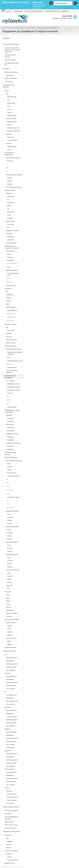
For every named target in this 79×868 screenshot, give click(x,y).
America (9, 109)
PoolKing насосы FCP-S (14, 131)
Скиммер (9, 206)
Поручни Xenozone (11, 340)
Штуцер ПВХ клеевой (12, 555)
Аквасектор (10, 240)
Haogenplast (10, 841)
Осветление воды (11, 667)
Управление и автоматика (13, 443)
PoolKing (9, 125)
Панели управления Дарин (14, 349)
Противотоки (10, 425)
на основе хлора (12, 717)
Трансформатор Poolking (11, 317)
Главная (5, 28)
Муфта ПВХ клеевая (12, 542)
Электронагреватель (12, 270)
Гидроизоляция (9, 822)
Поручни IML (11, 330)
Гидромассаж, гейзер (12, 434)
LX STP (9, 150)
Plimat (9, 464)
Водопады (9, 415)
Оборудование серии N (14, 387)
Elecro (9, 267)
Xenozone (10, 393)
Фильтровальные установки (14, 175)
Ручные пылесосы (11, 638)
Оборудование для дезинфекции (10, 377)
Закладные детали (10, 190)
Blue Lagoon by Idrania (13, 390)
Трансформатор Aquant (11, 314)
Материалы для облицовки (11, 832)
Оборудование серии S (14, 384)
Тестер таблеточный (12, 797)
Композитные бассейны (11, 72)
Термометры (10, 610)
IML (7, 94)
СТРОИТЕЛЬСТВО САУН (52, 11)
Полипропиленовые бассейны (10, 56)
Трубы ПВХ (9, 586)
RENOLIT (9, 848)
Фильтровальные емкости (13, 158)
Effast (7, 479)
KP (7, 164)
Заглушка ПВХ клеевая (13, 570)
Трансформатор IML (10, 321)
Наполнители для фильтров (14, 187)
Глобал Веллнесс (10, 769)
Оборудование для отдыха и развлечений (12, 411)
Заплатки (9, 607)
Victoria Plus (10, 137)
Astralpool (9, 134)
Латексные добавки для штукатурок (11, 818)
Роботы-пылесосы (11, 623)
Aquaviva (9, 143)
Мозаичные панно (10, 863)
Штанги (8, 604)
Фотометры (9, 791)
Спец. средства (10, 670)
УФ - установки (10, 381)
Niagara (9, 112)
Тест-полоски (10, 803)
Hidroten (9, 470)
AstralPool (10, 218)
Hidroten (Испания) (10, 490)
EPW (7, 168)
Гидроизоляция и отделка (11, 807)
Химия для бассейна (9, 651)
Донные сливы (10, 221)
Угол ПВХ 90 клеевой (13, 476)
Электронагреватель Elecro (13, 274)
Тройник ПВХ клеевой (12, 511)
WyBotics (10, 632)
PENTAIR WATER (11, 119)
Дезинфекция (10, 661)
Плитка (9, 857)
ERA (8, 589)
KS (7, 171)
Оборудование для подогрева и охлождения (12, 247)
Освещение (8, 289)
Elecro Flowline (9, 282)
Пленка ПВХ (8, 835)
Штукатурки (8, 814)
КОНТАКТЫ (65, 11)
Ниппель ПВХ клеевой (12, 527)
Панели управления (10, 346)
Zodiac (9, 629)
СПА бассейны (9, 82)
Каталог (12, 28)
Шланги (8, 601)
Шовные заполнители (11, 828)
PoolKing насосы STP (13, 128)
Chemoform (8, 707)
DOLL (9, 106)
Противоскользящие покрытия (10, 453)
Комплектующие (12, 116)
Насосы (7, 91)
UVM (7, 396)
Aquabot (9, 626)
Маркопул (7, 729)
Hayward (10, 178)
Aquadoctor (8, 751)
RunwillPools (11, 203)
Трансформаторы (12, 310)
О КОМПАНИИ (18, 11)
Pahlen (9, 254)
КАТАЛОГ (9, 11)
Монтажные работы (10, 60)
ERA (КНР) (10, 576)
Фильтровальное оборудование (9, 154)
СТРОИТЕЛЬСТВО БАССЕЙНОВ (33, 11)
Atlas (8, 100)
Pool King (10, 161)
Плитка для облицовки (11, 851)
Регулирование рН (11, 658)
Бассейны (6, 69)
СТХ (6, 655)
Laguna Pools (10, 75)
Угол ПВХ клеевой (11, 473)
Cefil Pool (9, 845)
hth (5, 692)
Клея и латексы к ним (11, 825)
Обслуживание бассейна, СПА (12, 64)
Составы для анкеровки (11, 811)
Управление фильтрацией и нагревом (15, 353)
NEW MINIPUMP (12, 97)
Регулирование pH (11, 676)
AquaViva (8, 486)
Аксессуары (8, 592)
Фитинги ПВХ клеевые (11, 457)
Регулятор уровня (11, 243)
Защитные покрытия (10, 647)
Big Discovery (11, 103)
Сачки (8, 595)
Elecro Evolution (9, 278)
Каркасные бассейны (11, 78)
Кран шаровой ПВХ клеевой (14, 461)
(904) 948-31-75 (38, 6)
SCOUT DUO (9, 400)
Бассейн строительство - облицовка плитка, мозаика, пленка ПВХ (13, 50)
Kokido (9, 215)
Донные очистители (12, 613)
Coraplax (10, 524)
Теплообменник (11, 251)
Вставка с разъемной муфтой (12, 264)
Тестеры (7, 788)
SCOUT (8, 404)
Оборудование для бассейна (26, 28)
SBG (7, 838)
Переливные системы (12, 231)
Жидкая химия (10, 748)
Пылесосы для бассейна (12, 620)
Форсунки (9, 193)
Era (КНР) (10, 467)
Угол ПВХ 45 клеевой (13, 497)
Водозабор (9, 234)
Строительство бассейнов (11, 44)
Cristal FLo (10, 184)
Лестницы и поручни (10, 324)
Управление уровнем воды (15, 361)
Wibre (8, 304)
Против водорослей (12, 664)
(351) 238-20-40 (38, 4)
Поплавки (9, 616)
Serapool (9, 854)
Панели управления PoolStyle (12, 372)
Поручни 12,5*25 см (13, 860)
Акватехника (11, 196)
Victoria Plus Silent (12, 140)
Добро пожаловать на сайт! (16, 2)
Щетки (8, 598)
